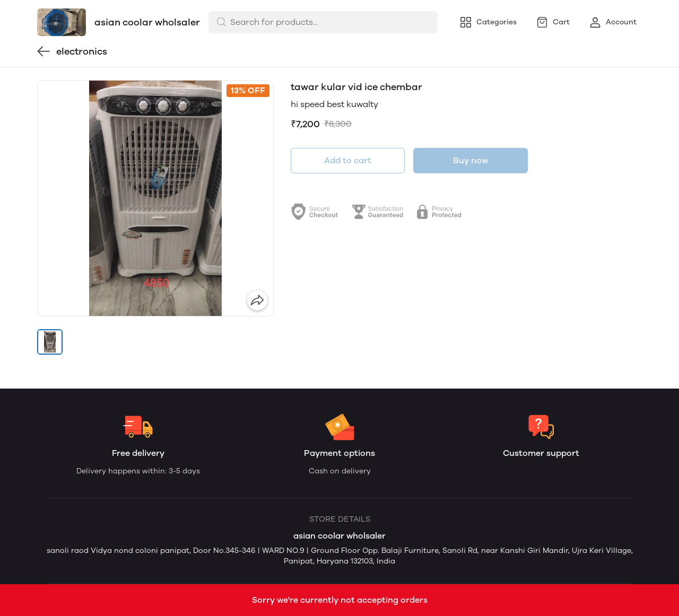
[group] (155, 198)
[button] (50, 342)
